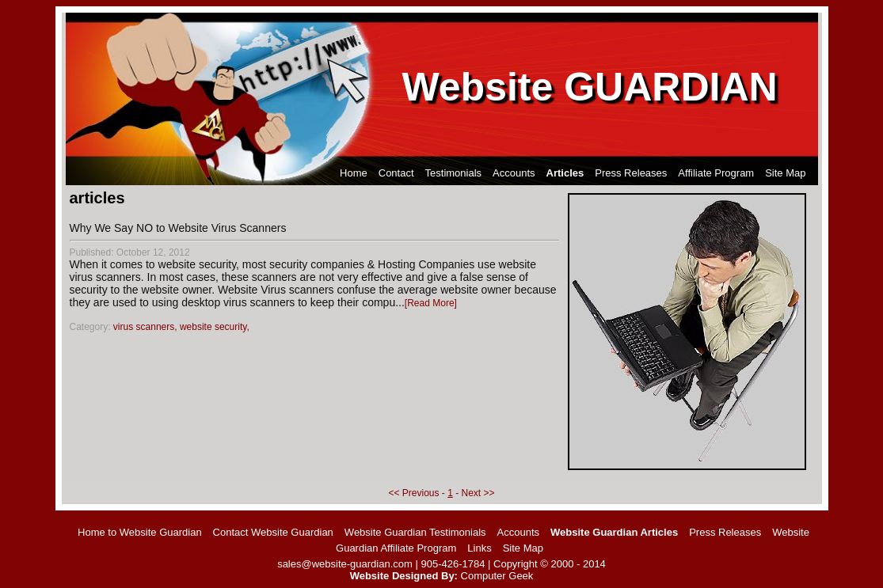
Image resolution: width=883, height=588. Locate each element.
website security (213, 327)
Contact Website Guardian (273, 532)
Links (479, 548)
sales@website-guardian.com (345, 564)
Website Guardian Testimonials (415, 532)
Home (354, 173)
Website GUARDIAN (590, 87)
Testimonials (454, 173)
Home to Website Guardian (140, 532)
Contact (396, 173)
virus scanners (144, 327)
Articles (565, 173)
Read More (430, 303)
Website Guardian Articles (614, 532)
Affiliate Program (716, 173)
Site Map (785, 173)
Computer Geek (497, 576)
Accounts (514, 173)
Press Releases (631, 173)
